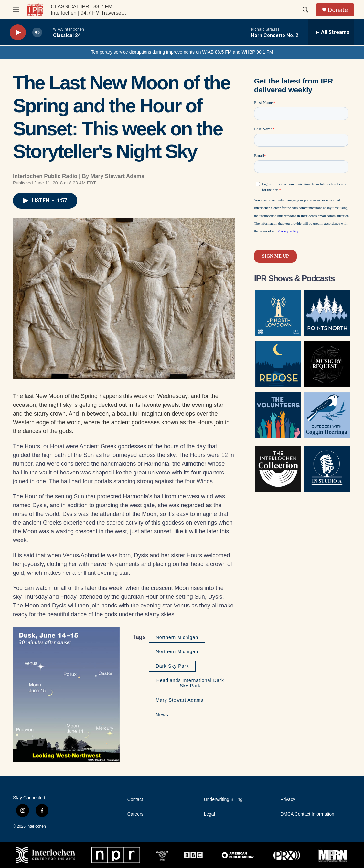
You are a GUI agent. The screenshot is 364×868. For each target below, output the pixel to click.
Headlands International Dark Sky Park (190, 683)
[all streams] (331, 32)
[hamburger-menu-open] (16, 10)
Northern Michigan (177, 637)
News (162, 715)
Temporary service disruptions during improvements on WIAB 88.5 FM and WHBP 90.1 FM (182, 52)
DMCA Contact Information (307, 814)
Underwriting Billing (223, 800)
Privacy (288, 800)
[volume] (37, 33)
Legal (209, 814)
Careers (135, 814)
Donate (338, 10)
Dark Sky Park (172, 666)
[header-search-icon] (305, 10)
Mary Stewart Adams (180, 700)
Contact (135, 800)
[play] (18, 33)
